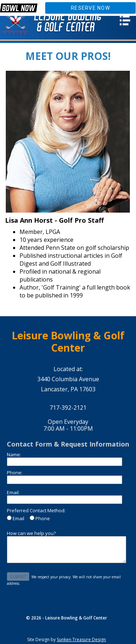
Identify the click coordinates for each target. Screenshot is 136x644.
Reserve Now (90, 8)
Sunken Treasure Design (81, 639)
